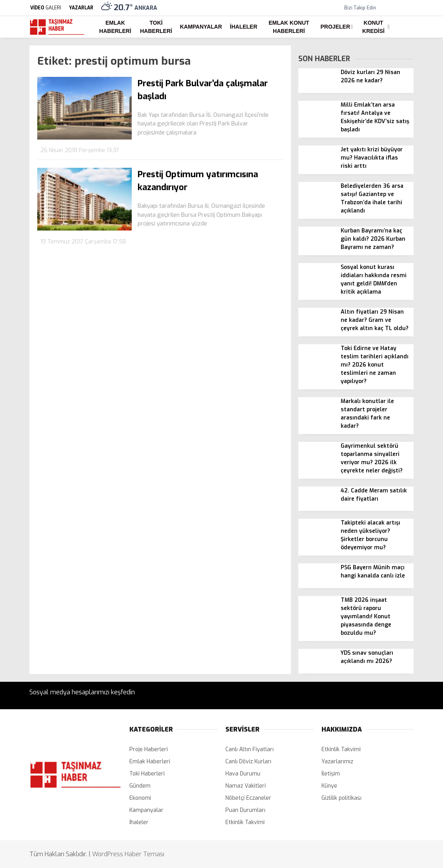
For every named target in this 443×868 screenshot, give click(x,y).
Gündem (140, 786)
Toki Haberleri (156, 27)
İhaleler (243, 27)
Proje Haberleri (149, 749)
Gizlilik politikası (341, 798)
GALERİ (45, 8)
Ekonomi (140, 798)
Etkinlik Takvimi (245, 822)
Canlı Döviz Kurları (248, 762)
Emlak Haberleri (115, 27)
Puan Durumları (245, 810)
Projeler (335, 27)
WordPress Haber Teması (128, 854)
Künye (329, 786)
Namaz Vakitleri (246, 786)
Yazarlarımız (337, 762)
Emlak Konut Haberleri (289, 27)
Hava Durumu (243, 774)
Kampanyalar (201, 27)
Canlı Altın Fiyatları (250, 749)
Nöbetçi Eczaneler (248, 798)
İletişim (331, 774)
